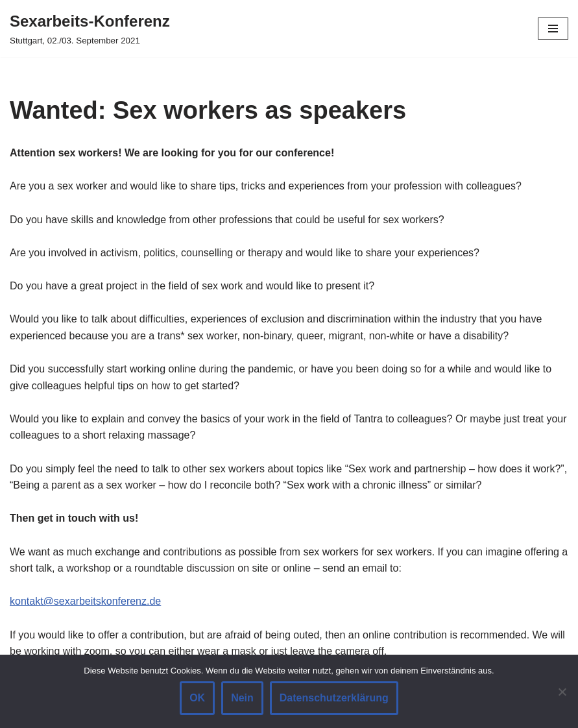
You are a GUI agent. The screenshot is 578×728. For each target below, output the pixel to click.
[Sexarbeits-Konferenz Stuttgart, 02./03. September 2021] (90, 29)
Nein (242, 698)
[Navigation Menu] (553, 29)
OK (197, 698)
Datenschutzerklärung (334, 698)
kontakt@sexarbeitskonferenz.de (85, 601)
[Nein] (562, 692)
